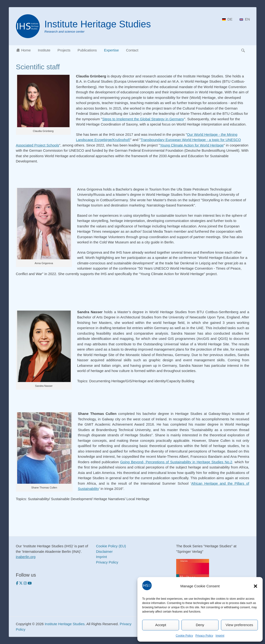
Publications (87, 50)
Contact (132, 50)
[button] (255, 586)
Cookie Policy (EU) (111, 546)
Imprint (220, 636)
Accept (161, 625)
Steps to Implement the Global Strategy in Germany (143, 119)
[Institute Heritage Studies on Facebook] (17, 583)
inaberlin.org (26, 557)
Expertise (112, 50)
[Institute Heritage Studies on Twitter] (21, 583)
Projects (64, 50)
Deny (200, 625)
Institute (44, 50)
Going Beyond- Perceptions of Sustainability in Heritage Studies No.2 (176, 462)
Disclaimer (104, 551)
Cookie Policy (184, 636)
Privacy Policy (204, 636)
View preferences (240, 625)
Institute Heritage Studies (98, 24)
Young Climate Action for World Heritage (192, 145)
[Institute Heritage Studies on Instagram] (26, 583)
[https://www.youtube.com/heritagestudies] (30, 583)
